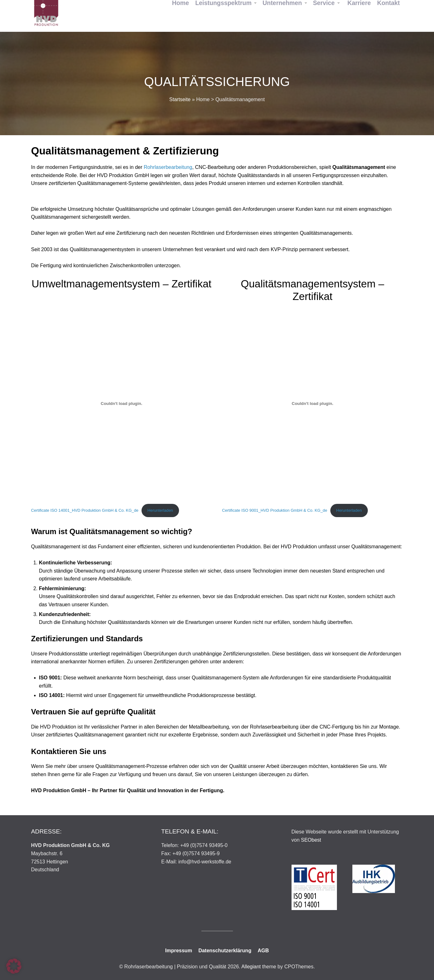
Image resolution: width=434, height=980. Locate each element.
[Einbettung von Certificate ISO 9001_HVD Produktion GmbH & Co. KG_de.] (313, 403)
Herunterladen (160, 510)
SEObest (311, 840)
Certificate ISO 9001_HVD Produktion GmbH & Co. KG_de (275, 510)
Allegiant (251, 967)
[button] (14, 966)
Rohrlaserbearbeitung (168, 167)
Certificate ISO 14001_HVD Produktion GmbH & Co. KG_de (85, 510)
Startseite (180, 99)
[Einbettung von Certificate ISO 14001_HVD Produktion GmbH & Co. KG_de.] (122, 403)
